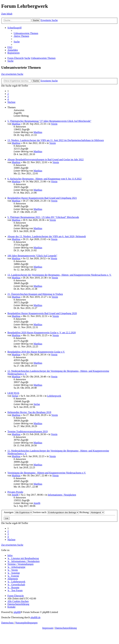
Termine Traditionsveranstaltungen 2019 (28, 431)
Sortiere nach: (56, 512)
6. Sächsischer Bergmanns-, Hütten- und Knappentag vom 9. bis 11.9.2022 (44, 179)
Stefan (15, 396)
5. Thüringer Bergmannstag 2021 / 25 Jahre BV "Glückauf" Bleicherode (43, 217)
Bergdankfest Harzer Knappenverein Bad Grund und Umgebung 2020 (42, 313)
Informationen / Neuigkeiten (62, 495)
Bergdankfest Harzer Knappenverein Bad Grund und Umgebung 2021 (42, 198)
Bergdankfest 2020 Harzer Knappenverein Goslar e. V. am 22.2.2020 (42, 333)
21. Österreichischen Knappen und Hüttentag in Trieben (35, 294)
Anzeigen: (18, 512)
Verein (54, 124)
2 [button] (8, 94)
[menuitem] (26, 33)
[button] (11, 102)
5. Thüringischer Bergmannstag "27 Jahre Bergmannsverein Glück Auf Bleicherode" (49, 121)
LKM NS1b (13, 393)
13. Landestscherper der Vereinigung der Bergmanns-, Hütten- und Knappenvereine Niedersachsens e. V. (59, 275)
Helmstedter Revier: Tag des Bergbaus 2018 (29, 412)
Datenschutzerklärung (66, 628)
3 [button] (8, 97)
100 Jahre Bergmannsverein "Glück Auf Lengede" (32, 256)
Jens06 (15, 495)
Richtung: (92, 512)
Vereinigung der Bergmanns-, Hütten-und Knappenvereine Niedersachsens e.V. (47, 473)
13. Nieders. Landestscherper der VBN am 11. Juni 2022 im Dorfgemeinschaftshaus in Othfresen (56, 140)
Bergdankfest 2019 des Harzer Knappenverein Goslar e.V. (36, 352)
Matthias (16, 124)
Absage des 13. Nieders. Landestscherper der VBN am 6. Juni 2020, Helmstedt (47, 236)
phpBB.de (35, 617)
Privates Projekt (15, 492)
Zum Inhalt (7, 14)
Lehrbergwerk (54, 396)
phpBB (17, 612)
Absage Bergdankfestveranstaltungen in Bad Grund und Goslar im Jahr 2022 (46, 159)
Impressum (48, 628)
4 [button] (8, 99)
